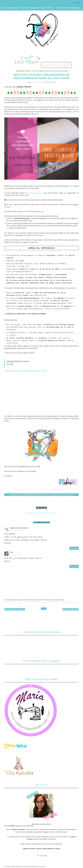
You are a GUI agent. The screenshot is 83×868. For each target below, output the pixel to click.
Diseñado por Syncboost (38, 866)
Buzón (25, 8)
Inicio (4, 8)
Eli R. (12, 552)
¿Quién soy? (14, 8)
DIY (50, 71)
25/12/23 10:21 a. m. (17, 530)
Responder (74, 548)
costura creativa (40, 71)
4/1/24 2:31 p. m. (16, 555)
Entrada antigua (70, 609)
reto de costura (60, 71)
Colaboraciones (38, 8)
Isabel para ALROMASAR (19, 528)
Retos (51, 8)
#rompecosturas (23, 71)
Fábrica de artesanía (23, 866)
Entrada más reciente (15, 609)
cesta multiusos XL (35, 193)
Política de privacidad (68, 8)
